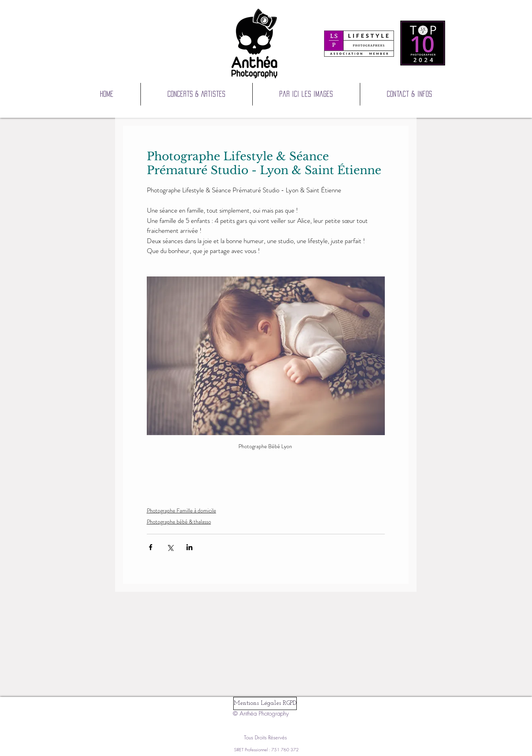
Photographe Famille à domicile (181, 510)
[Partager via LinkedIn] (189, 547)
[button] (306, 94)
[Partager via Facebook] (151, 547)
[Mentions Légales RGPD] (265, 703)
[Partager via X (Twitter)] (170, 547)
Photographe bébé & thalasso (179, 522)
